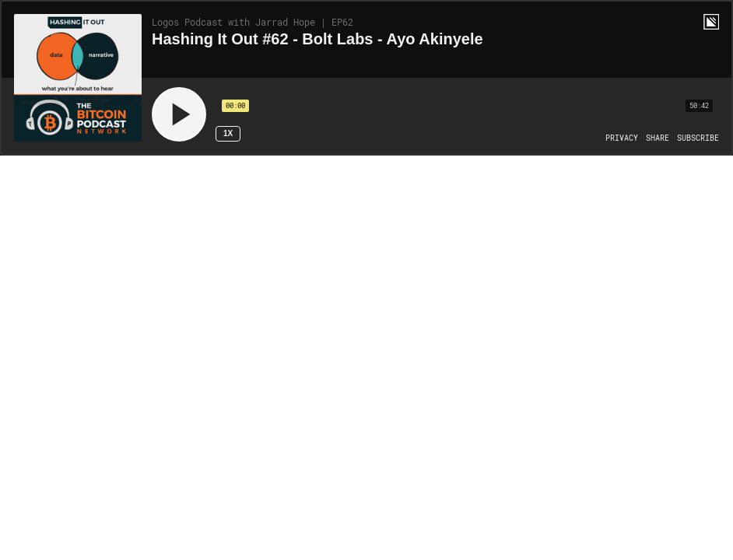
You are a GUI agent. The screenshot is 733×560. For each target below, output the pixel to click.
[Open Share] (658, 138)
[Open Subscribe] (698, 138)
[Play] (179, 114)
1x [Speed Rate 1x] (228, 133)
